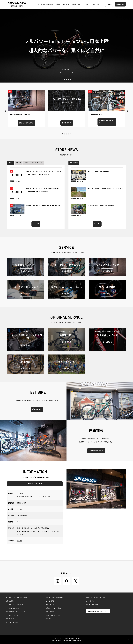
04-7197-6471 (22, 515)
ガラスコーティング (12, 615)
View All (36, 224)
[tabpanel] (66, 46)
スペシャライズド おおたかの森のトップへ (66, 638)
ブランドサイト (91, 601)
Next (131, 46)
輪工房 (19, 541)
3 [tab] (66, 80)
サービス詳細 (50, 601)
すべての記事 (50, 612)
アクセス (109, 4)
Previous (2, 46)
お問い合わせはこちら (35, 484)
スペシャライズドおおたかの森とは (17, 598)
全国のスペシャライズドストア (96, 598)
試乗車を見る (37, 409)
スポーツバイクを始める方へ (55, 598)
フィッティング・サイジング (15, 605)
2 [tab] (64, 80)
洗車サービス (10, 619)
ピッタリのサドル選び (13, 608)
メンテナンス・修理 (12, 622)
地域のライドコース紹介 (53, 608)
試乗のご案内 (10, 601)
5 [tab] (71, 80)
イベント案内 (50, 605)
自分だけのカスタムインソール (15, 612)
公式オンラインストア (93, 605)
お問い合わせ (120, 4)
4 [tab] (69, 80)
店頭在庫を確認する (96, 451)
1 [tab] (62, 80)
